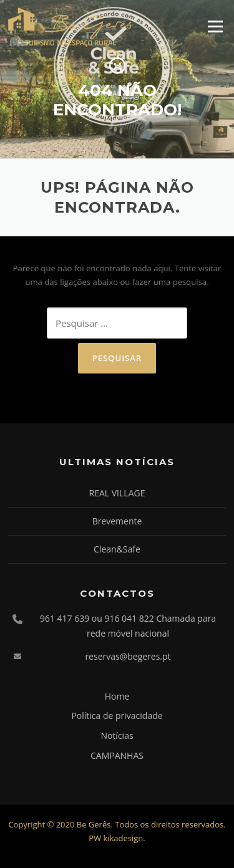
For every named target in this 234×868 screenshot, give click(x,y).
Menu (215, 26)
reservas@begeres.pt (128, 656)
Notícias (117, 735)
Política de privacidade (117, 716)
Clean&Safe (117, 549)
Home (117, 696)
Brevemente (117, 521)
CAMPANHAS (117, 755)
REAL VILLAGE (117, 493)
